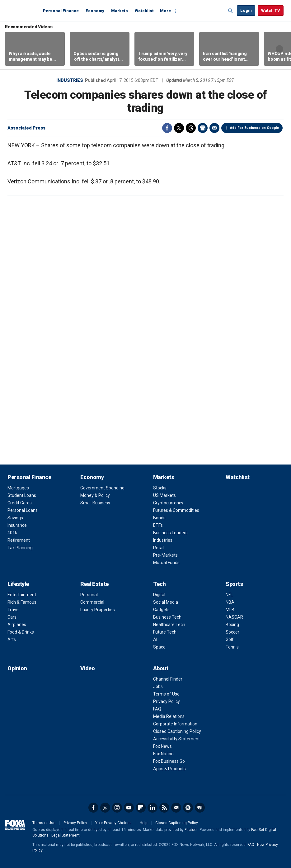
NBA (230, 602)
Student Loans (22, 495)
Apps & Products (169, 769)
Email (214, 128)
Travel (14, 610)
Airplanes (17, 625)
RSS (164, 808)
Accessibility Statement (176, 739)
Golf (230, 639)
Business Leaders (170, 533)
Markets (120, 11)
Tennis (232, 647)
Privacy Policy (167, 701)
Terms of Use (166, 694)
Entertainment (22, 595)
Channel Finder (168, 679)
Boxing (232, 625)
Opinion (17, 668)
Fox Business (22, 10)
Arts (12, 639)
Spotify (188, 808)
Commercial (92, 602)
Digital (159, 595)
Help (143, 823)
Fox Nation (163, 754)
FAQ (157, 709)
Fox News (162, 746)
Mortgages (18, 488)
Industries (70, 80)
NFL (229, 595)
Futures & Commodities (176, 510)
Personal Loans (23, 510)
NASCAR (234, 617)
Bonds (159, 518)
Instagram (117, 808)
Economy (95, 11)
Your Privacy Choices (113, 823)
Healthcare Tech (169, 625)
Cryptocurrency (168, 503)
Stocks (160, 488)
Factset (191, 830)
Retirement (19, 540)
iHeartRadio (200, 808)
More (165, 11)
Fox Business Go (169, 761)
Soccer (232, 632)
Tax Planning (20, 548)
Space (159, 647)
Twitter (179, 128)
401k (12, 533)
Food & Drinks (21, 632)
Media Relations (169, 716)
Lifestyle (18, 584)
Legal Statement (66, 835)
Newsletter (176, 808)
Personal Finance (61, 11)
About (161, 668)
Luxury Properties (98, 610)
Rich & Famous (22, 602)
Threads (191, 128)
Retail (159, 548)
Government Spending (102, 488)
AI (155, 639)
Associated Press (26, 128)
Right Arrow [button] (279, 49)
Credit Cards (20, 503)
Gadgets (161, 610)
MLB (230, 610)
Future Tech (165, 632)
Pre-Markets (165, 555)
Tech (160, 584)
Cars (12, 617)
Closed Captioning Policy (177, 731)
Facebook (167, 128)
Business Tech (167, 617)
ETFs (158, 525)
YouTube (129, 808)
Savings (15, 518)
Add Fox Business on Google (254, 128)
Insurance (17, 525)
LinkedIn (153, 808)
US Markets (164, 495)
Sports (234, 584)
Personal (89, 595)
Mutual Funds (166, 563)
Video (88, 668)
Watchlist (144, 11)
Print (203, 128)
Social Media (166, 602)
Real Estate (94, 584)
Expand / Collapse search (231, 11)
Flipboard (141, 808)
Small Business (95, 503)
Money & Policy (95, 495)
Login (246, 10)
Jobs (158, 686)
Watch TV (271, 10)
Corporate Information (175, 724)
